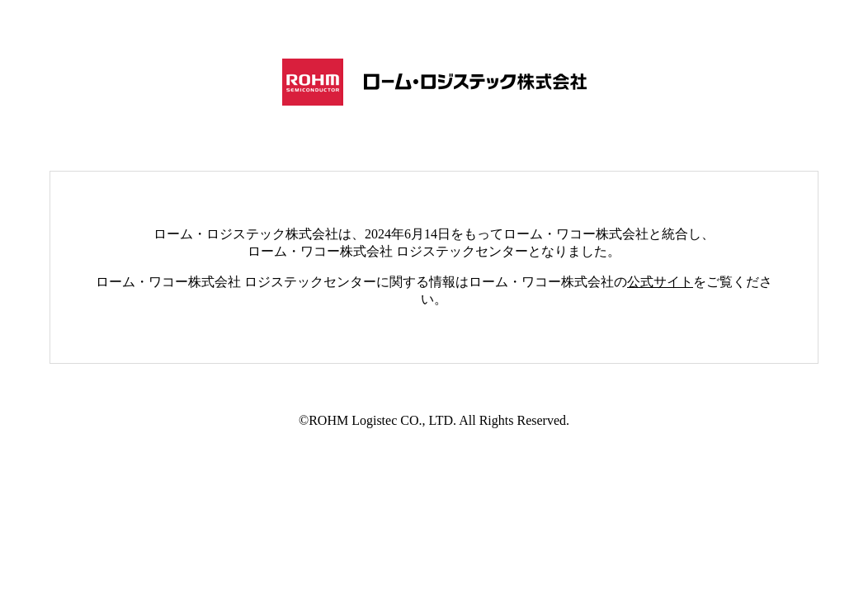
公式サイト (660, 282)
